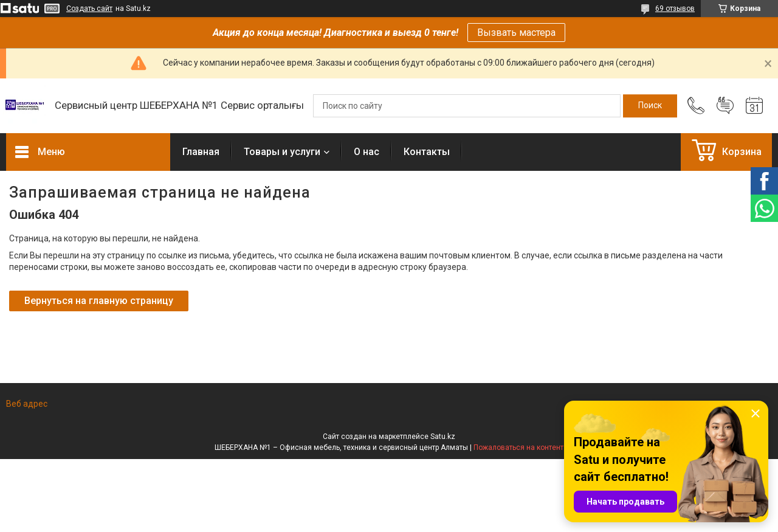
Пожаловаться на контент (518, 447)
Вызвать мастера (516, 33)
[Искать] (650, 106)
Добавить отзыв (725, 106)
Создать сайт (89, 9)
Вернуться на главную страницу (99, 301)
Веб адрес (27, 404)
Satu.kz (443, 437)
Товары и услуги (282, 152)
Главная (201, 152)
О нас (367, 152)
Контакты (427, 152)
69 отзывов (675, 9)
